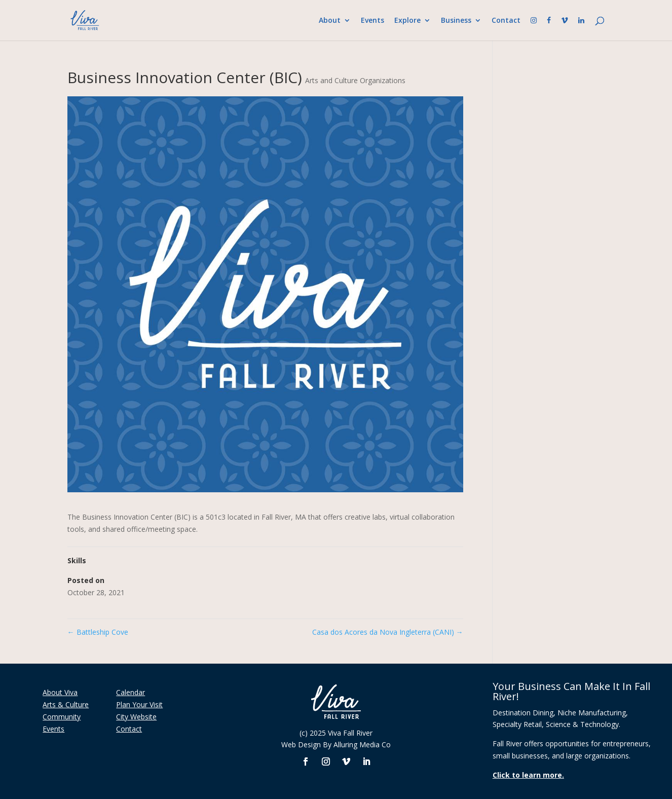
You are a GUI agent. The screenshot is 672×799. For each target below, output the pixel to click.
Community (62, 717)
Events (372, 21)
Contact (506, 21)
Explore (407, 21)
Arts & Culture (66, 704)
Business (456, 21)
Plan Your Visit (139, 704)
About (330, 21)
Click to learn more (527, 775)
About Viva (60, 692)
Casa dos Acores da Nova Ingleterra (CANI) (388, 632)
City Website (136, 717)
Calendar (130, 692)
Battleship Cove (98, 632)
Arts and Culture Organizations (355, 80)
